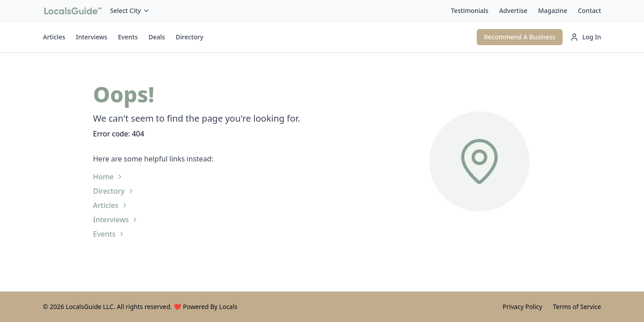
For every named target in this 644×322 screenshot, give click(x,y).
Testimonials (470, 11)
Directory (190, 37)
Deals (157, 37)
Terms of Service (577, 307)
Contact (589, 11)
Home (108, 177)
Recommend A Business (520, 37)
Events (128, 37)
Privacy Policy (522, 307)
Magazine (553, 11)
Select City (130, 11)
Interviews (92, 37)
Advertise (513, 11)
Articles (54, 37)
